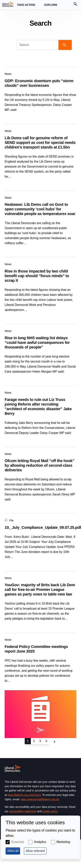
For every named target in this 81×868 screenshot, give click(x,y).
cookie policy (50, 811)
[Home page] (8, 4)
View (40, 93)
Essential (17, 842)
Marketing (63, 842)
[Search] (38, 45)
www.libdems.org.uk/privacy (24, 795)
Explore (51, 6)
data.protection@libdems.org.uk (40, 799)
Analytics (40, 842)
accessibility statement (23, 811)
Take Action (26, 6)
